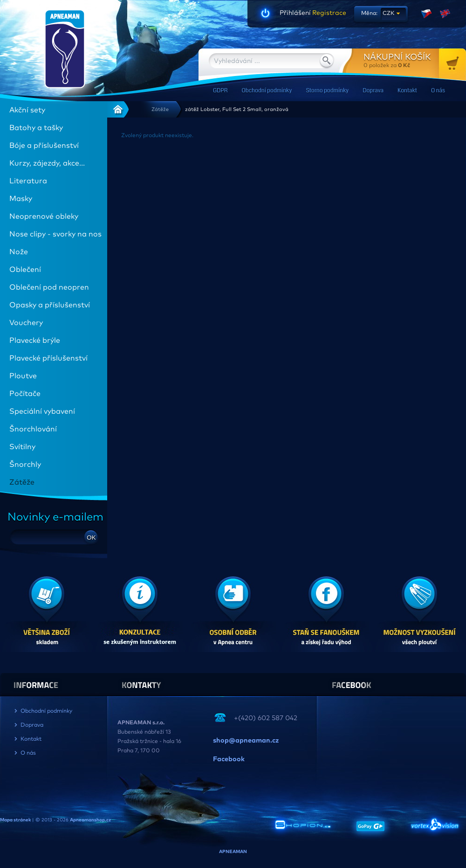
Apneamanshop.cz (90, 820)
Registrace (329, 13)
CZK (388, 14)
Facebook (229, 759)
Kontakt (407, 91)
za (415, 60)
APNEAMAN (233, 852)
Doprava (373, 91)
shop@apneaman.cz (246, 741)
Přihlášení (295, 13)
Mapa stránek (15, 820)
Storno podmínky (327, 91)
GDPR (220, 91)
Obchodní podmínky (267, 91)
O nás (438, 91)
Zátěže (160, 109)
